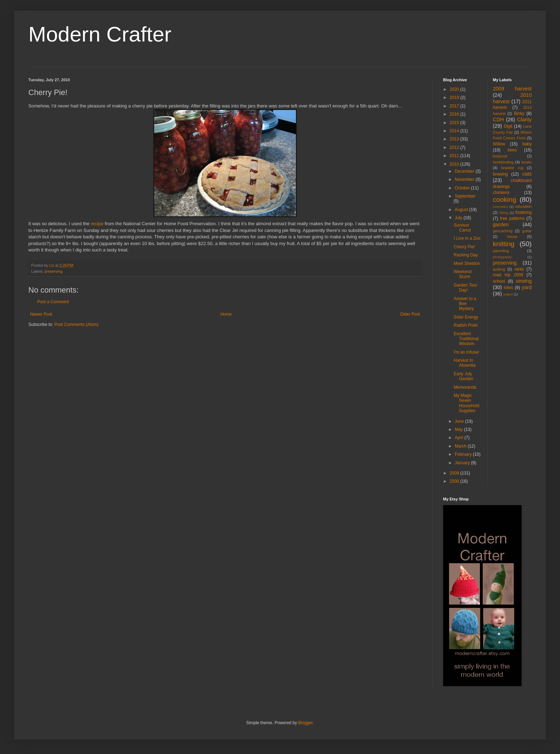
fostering (523, 212)
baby (527, 144)
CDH (499, 120)
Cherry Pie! (464, 247)
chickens (501, 193)
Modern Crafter (100, 34)
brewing (500, 174)
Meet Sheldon (467, 264)
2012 (455, 148)
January (463, 463)
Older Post (410, 314)
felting (504, 213)
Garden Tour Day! (466, 288)
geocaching (503, 231)
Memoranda (465, 387)
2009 (455, 473)
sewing (524, 281)
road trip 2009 (508, 275)
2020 (455, 89)
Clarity (524, 120)
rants (519, 269)
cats (527, 174)
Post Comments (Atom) (76, 325)
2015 (455, 123)
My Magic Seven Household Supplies (466, 403)
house (512, 237)
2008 (455, 481)
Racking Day (466, 255)
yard (527, 287)
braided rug (512, 168)
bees (512, 150)
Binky (519, 113)
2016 (455, 114)
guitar (527, 231)
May (459, 429)
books (527, 162)
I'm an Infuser (466, 352)
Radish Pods (466, 325)
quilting (499, 269)
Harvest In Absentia (465, 363)
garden (501, 224)
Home (226, 314)
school (499, 281)
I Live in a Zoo (467, 238)
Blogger (305, 723)
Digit (508, 126)
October (463, 188)
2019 (455, 98)
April (460, 438)
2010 (455, 164)
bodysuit (500, 156)
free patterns (512, 218)
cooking (505, 199)
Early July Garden (463, 376)
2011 (455, 156)
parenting (501, 251)
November (465, 179)
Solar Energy (466, 317)
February (464, 454)
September (465, 196)
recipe (97, 224)
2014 (455, 131)
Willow (499, 144)
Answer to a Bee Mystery (465, 304)
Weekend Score (463, 274)
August (462, 210)
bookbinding (503, 162)
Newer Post (41, 314)
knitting (504, 244)
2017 (455, 106)
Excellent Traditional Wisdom (466, 339)
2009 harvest (513, 89)
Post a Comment (53, 302)
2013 (455, 139)
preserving (54, 271)
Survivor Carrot (462, 228)
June (460, 421)
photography (502, 257)
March (461, 446)
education (523, 206)
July (459, 218)
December (465, 171)
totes (509, 288)
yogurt (508, 294)
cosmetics (501, 207)
